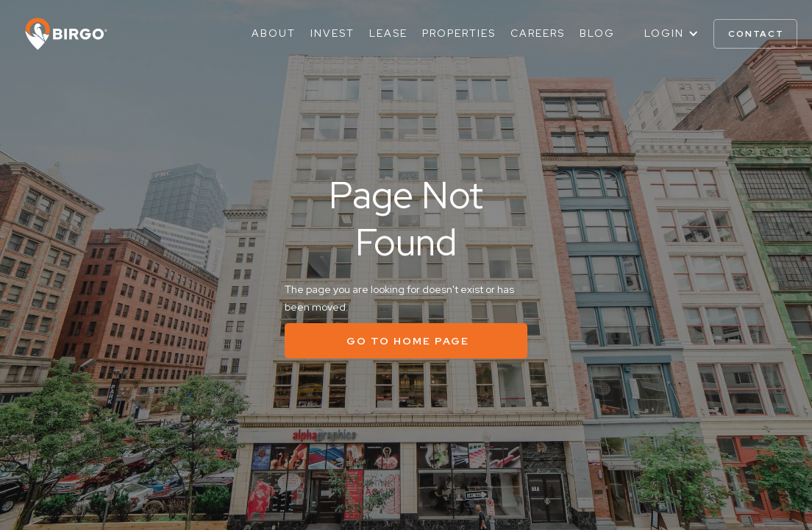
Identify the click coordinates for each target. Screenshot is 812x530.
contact (756, 34)
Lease (388, 33)
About (274, 33)
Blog (597, 33)
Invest (332, 33)
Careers (538, 33)
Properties (459, 33)
